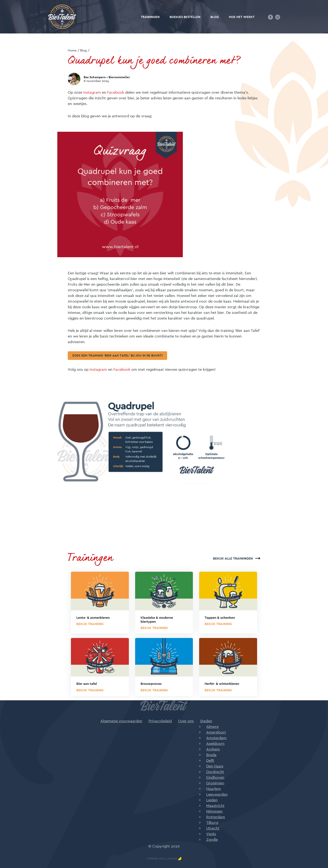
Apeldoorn (215, 743)
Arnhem (213, 749)
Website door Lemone (164, 858)
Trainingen (150, 17)
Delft (210, 760)
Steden (206, 721)
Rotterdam (216, 817)
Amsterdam (216, 738)
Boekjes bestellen (185, 17)
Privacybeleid (160, 721)
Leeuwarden (217, 794)
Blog (215, 17)
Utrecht (213, 828)
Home (72, 50)
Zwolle (212, 839)
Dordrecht (215, 772)
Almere (212, 727)
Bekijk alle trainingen (237, 559)
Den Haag (215, 766)
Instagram (92, 92)
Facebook (116, 92)
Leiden (212, 800)
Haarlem (214, 789)
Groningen (215, 783)
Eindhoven (215, 777)
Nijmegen (214, 811)
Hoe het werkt (242, 17)
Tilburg (212, 823)
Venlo (211, 834)
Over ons (186, 721)
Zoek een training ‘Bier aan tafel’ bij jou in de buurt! (117, 355)
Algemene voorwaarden (121, 721)
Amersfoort (216, 732)
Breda (211, 755)
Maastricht (215, 806)
